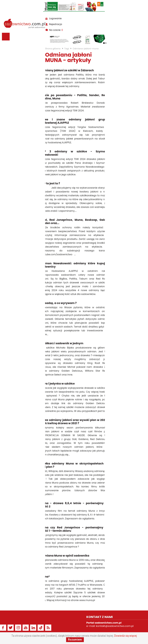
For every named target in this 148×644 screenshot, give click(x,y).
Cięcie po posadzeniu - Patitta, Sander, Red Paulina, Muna (74, 97)
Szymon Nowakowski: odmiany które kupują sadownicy (74, 265)
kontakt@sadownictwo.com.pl (115, 626)
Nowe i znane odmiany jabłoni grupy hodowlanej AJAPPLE (74, 121)
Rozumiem (75, 640)
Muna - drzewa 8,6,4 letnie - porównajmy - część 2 (74, 505)
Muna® (45, 577)
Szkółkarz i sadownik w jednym (62, 343)
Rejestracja (56, 24)
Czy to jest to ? (50, 183)
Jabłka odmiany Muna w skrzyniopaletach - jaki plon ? (74, 465)
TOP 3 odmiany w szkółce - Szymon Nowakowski (74, 153)
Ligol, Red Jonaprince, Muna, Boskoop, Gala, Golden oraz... (74, 222)
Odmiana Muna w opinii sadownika (65, 556)
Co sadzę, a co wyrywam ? (59, 303)
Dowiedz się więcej (126, 636)
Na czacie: (56, 30)
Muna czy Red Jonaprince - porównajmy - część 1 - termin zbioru (74, 529)
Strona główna (53, 49)
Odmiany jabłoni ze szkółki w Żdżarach (67, 70)
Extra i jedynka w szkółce (58, 384)
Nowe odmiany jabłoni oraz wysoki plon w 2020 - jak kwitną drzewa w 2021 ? (74, 422)
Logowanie (55, 18)
